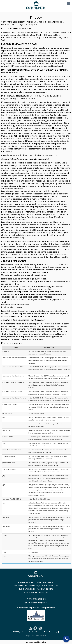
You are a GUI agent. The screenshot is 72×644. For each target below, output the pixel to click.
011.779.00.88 (29, 589)
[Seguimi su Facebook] (36, 628)
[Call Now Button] (66, 639)
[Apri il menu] (68, 4)
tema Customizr (41, 636)
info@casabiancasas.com (36, 592)
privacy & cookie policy (36, 602)
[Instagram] (41, 628)
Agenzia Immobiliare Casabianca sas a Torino (33, 632)
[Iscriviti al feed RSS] (31, 628)
